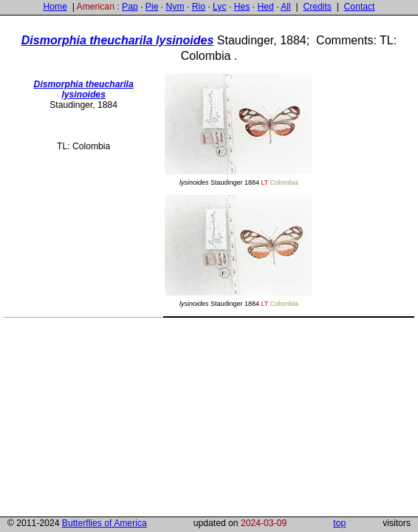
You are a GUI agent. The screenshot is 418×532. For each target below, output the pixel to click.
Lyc (219, 7)
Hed (265, 7)
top (339, 523)
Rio (199, 7)
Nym (175, 7)
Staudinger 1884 (239, 129)
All (286, 7)
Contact (360, 7)
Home (55, 7)
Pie (152, 7)
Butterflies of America (104, 523)
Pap (130, 7)
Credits (317, 7)
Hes (242, 7)
